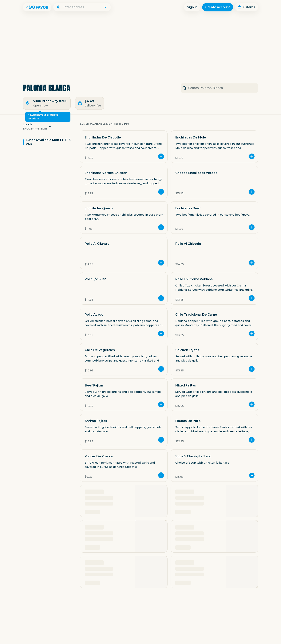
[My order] (247, 7)
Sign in (192, 7)
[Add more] (161, 156)
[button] (48, 128)
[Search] (84, 7)
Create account (218, 7)
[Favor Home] (37, 7)
